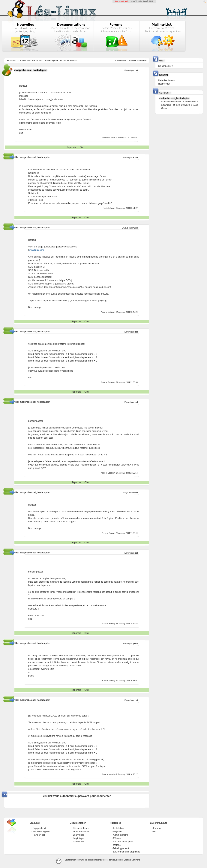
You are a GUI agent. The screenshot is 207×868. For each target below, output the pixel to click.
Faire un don (39, 835)
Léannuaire (79, 835)
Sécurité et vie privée (124, 842)
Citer (82, 147)
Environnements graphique (126, 852)
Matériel (117, 845)
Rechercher (164, 84)
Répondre (72, 147)
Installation (118, 828)
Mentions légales (41, 832)
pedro (136, 643)
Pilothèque (78, 842)
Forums (157, 828)
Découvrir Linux (81, 828)
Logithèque (78, 838)
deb (137, 70)
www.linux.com (36, 250)
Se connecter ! (165, 66)
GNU (151, 1)
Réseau (117, 838)
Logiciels (117, 832)
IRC (155, 832)
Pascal (135, 228)
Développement (121, 848)
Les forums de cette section (30, 61)
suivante (143, 61)
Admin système (121, 835)
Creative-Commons (132, 860)
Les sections (11, 61)
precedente (132, 61)
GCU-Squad (143, 1)
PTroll (136, 158)
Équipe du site (40, 828)
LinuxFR (134, 1)
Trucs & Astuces (81, 832)
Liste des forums (166, 80)
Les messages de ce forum (55, 61)
